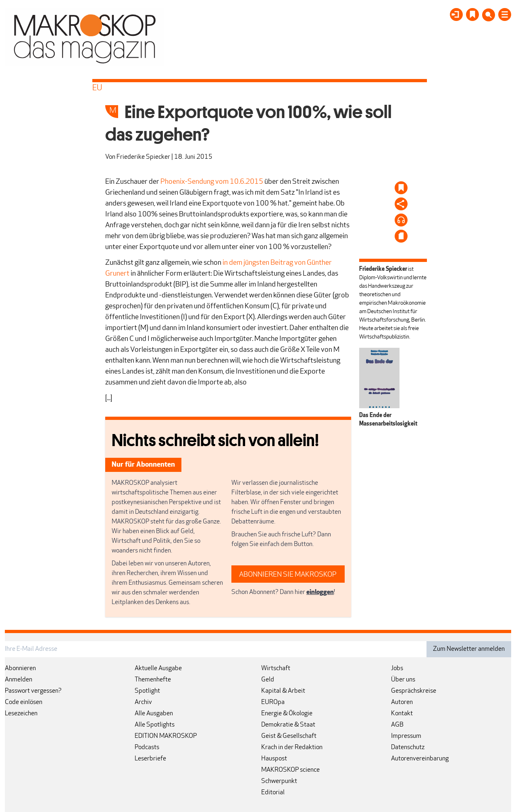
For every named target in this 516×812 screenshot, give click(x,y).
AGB (397, 725)
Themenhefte (153, 680)
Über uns (403, 680)
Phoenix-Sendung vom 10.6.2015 (212, 182)
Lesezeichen (21, 714)
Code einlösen (24, 702)
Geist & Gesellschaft (289, 736)
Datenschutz (408, 748)
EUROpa (273, 702)
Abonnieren (20, 669)
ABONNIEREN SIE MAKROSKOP (288, 575)
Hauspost (274, 759)
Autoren (402, 702)
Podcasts (147, 748)
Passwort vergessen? (33, 691)
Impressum (406, 736)
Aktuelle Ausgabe (158, 669)
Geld (268, 680)
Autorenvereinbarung (420, 759)
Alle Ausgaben (154, 714)
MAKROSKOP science (290, 770)
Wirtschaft (276, 669)
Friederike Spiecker (143, 157)
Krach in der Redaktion (292, 748)
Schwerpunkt (279, 781)
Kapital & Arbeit (283, 691)
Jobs (397, 669)
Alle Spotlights (155, 725)
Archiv (143, 702)
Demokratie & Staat (288, 725)
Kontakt (402, 714)
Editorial (273, 793)
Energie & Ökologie (287, 714)
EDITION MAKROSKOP (166, 736)
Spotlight (147, 691)
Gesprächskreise (414, 691)
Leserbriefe (150, 759)
